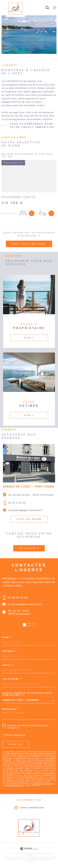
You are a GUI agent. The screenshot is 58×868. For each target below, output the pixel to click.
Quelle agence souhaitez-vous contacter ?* (27, 694)
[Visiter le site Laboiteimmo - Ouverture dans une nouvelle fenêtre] (29, 849)
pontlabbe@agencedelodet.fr (25, 510)
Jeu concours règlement (27, 859)
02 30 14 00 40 (17, 503)
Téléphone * (12, 679)
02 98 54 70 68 (18, 597)
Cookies (29, 861)
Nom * (7, 637)
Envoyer (16, 744)
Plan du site (25, 857)
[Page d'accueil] (16, 8)
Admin (51, 857)
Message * (11, 709)
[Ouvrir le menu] (55, 8)
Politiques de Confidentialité (43, 784)
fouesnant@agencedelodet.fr (25, 604)
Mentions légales (39, 857)
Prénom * (10, 651)
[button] (24, 625)
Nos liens (10, 859)
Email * (8, 665)
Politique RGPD (46, 859)
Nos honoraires (10, 857)
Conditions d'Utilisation (14, 785)
